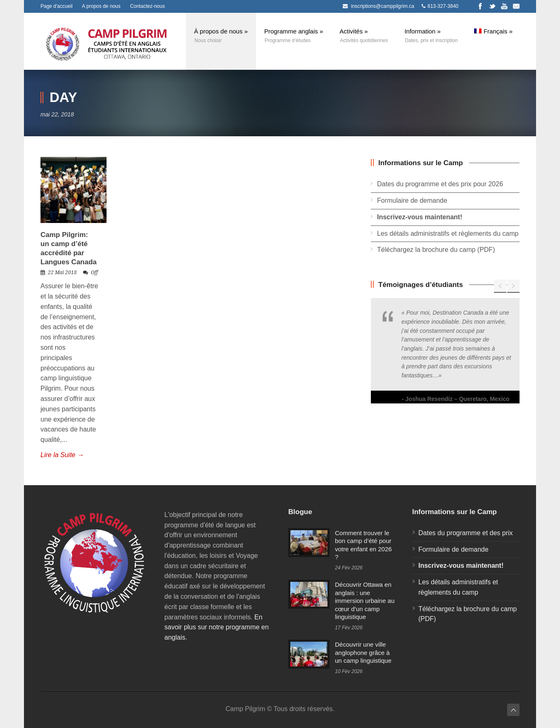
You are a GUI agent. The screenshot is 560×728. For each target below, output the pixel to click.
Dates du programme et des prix (466, 533)
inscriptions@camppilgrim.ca (383, 6)
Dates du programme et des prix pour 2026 (440, 184)
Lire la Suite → (62, 455)
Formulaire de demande (412, 200)
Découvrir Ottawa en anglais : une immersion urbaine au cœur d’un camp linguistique (365, 601)
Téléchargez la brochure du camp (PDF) (436, 250)
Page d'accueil (57, 6)
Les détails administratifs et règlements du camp (448, 234)
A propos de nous (101, 6)
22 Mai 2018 (62, 273)
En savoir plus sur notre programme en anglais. (217, 627)
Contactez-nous (147, 6)
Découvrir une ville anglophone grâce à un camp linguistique (363, 652)
